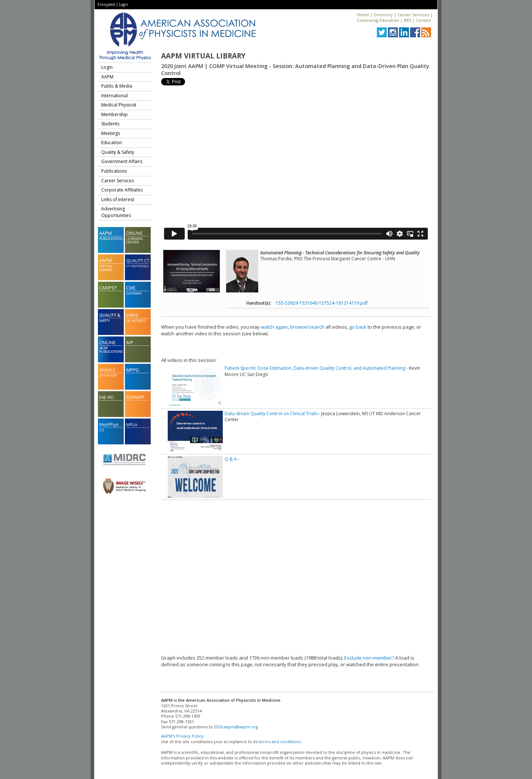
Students (110, 124)
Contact (424, 20)
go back (358, 327)
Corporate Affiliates (122, 190)
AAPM (107, 77)
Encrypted (106, 4)
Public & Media (117, 86)
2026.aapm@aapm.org (236, 727)
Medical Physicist (119, 105)
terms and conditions (280, 741)
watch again (274, 327)
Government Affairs (122, 161)
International (115, 96)
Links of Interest (118, 199)
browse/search (307, 327)
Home (363, 15)
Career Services (413, 15)
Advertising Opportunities (116, 212)
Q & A (231, 459)
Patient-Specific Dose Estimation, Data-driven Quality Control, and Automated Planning (315, 368)
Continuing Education (378, 20)
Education (112, 143)
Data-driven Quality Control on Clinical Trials (271, 414)
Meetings (111, 133)
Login (124, 4)
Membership (115, 114)
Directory (383, 15)
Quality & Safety (118, 152)
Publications (114, 171)
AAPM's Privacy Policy (182, 736)
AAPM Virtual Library (203, 56)
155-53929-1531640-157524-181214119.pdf (322, 303)
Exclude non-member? (369, 658)
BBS (407, 20)
